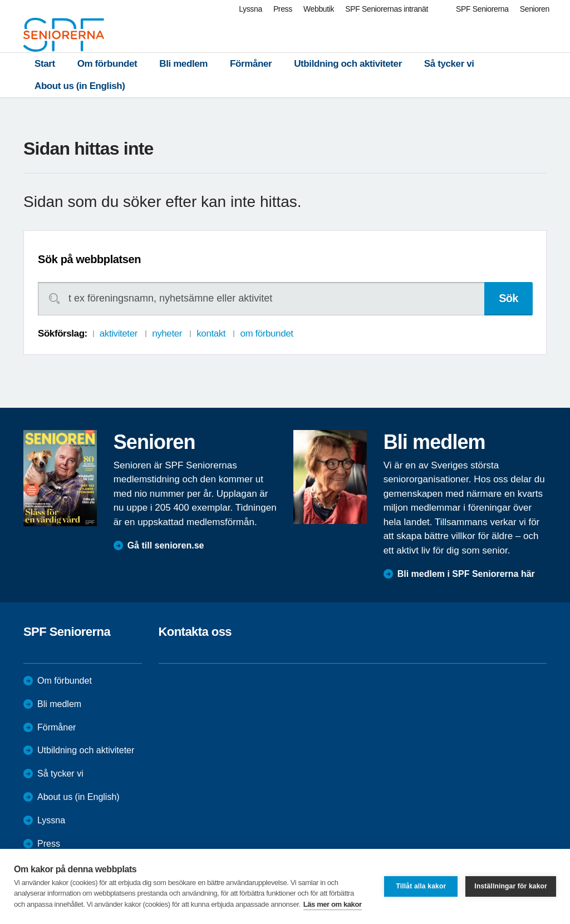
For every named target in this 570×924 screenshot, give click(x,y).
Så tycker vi (449, 64)
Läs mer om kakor (333, 904)
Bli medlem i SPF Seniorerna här (466, 574)
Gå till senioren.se (166, 545)
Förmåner (251, 64)
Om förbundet (107, 64)
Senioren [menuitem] (535, 9)
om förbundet (266, 333)
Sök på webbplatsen (89, 259)
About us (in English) (80, 86)
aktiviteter (119, 333)
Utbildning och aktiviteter (348, 64)
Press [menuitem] (283, 9)
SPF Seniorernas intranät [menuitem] (387, 9)
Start (45, 64)
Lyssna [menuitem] (250, 9)
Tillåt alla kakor (421, 886)
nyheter (167, 333)
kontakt (211, 333)
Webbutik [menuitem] (319, 9)
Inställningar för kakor (511, 886)
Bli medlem (183, 64)
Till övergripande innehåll (0, 0)
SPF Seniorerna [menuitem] (482, 9)
